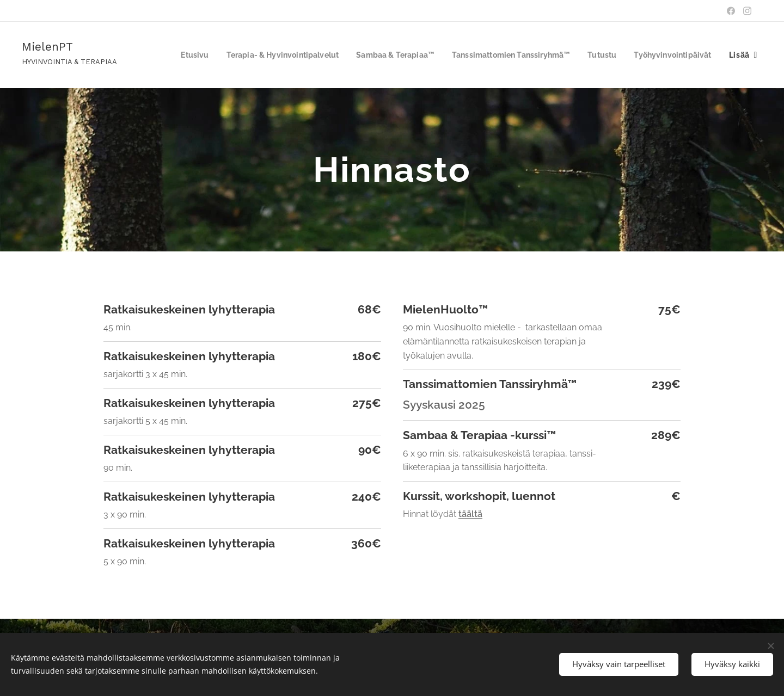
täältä (470, 514)
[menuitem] (267, 55)
